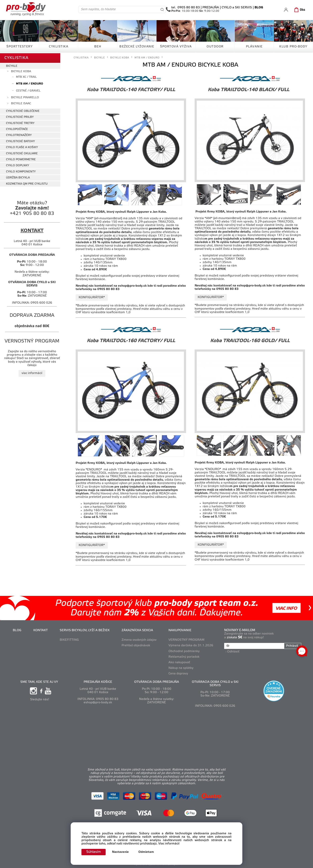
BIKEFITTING (70, 640)
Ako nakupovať (180, 662)
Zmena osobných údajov (139, 640)
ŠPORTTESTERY (19, 47)
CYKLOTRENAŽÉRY (19, 134)
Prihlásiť (292, 646)
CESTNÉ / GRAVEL (28, 90)
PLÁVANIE (254, 47)
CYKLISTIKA (59, 47)
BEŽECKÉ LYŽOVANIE (137, 47)
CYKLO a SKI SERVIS (237, 8)
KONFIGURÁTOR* (92, 297)
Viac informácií (169, 844)
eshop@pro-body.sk (132, 286)
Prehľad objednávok (136, 646)
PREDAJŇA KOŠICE (98, 682)
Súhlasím (94, 852)
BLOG (17, 630)
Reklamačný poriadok (184, 657)
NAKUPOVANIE (180, 630)
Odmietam (147, 852)
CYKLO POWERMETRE (21, 159)
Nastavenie (121, 852)
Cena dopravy (179, 674)
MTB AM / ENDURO (30, 83)
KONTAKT (41, 630)
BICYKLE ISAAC (21, 103)
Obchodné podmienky (184, 651)
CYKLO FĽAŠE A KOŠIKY (22, 147)
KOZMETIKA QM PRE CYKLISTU (27, 183)
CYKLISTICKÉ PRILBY (20, 116)
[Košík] (299, 10)
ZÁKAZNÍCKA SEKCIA (138, 630)
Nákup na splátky (181, 668)
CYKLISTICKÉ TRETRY (20, 122)
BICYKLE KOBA (21, 71)
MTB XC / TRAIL (26, 76)
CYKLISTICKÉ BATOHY (20, 140)
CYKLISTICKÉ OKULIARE (22, 153)
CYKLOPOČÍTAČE (17, 128)
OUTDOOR (215, 47)
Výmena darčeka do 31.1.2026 (191, 646)
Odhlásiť (234, 651)
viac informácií (32, 372)
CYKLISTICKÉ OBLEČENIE (23, 110)
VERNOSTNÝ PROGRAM (187, 640)
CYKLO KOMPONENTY (21, 171)
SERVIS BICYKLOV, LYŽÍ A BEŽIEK (85, 630)
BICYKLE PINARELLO (25, 97)
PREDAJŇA (211, 8)
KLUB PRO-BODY (293, 47)
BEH (98, 47)
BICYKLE (12, 65)
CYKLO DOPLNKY (18, 165)
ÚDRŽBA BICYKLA (18, 177)
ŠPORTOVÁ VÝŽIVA (176, 47)
